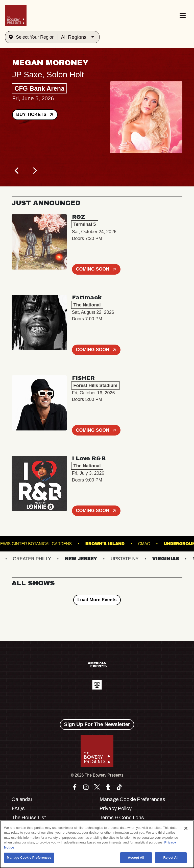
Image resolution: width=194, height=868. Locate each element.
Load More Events (97, 600)
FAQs (18, 808)
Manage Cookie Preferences (132, 799)
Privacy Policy (116, 808)
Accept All (136, 858)
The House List (29, 817)
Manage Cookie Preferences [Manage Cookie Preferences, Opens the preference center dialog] (29, 858)
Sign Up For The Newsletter (97, 724)
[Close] (186, 828)
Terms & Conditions (122, 817)
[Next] (34, 171)
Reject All (171, 858)
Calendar (22, 799)
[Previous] (17, 171)
